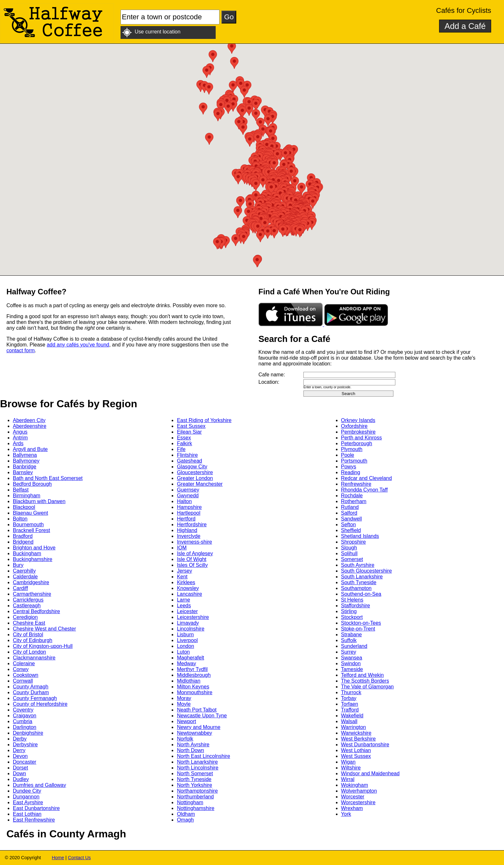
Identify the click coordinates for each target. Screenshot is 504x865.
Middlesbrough (194, 675)
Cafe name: (272, 375)
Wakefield (352, 716)
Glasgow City (192, 467)
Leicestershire (193, 617)
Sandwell (351, 519)
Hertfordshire (192, 525)
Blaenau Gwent (30, 513)
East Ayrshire (28, 802)
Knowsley (188, 588)
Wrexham (352, 808)
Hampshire (189, 507)
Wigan (348, 762)
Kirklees (186, 582)
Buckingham (27, 553)
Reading (351, 472)
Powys (349, 467)
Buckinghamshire (33, 559)
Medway (186, 663)
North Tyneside (194, 779)
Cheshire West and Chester (44, 629)
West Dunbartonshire (365, 745)
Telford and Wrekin (362, 675)
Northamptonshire (197, 791)
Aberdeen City (29, 420)
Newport (186, 721)
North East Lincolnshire (203, 756)
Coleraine (24, 663)
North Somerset (195, 773)
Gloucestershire (195, 472)
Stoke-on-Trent (358, 629)
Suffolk (349, 640)
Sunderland (354, 646)
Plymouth (352, 449)
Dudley (21, 779)
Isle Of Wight (192, 559)
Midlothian (189, 681)
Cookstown (26, 675)
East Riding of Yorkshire (204, 420)
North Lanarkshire (197, 762)
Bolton (20, 519)
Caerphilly (24, 571)
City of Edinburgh (33, 640)
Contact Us (79, 858)
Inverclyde (189, 536)
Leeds (184, 606)
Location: (269, 382)
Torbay (349, 698)
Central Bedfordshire (36, 611)
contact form (21, 350)
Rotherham (354, 501)
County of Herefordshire (40, 704)
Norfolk (185, 739)
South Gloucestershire (366, 571)
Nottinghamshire (196, 808)
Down (19, 773)
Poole (348, 455)
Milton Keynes (193, 687)
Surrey (349, 652)
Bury (18, 565)
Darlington (25, 727)
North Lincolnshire (198, 768)
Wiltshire (351, 768)
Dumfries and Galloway (39, 785)
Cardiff (20, 588)
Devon (20, 756)
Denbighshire (28, 733)
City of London (29, 652)
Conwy (21, 669)
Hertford (186, 519)
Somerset (352, 559)
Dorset (20, 768)
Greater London (195, 478)
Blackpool (24, 507)
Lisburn (185, 635)
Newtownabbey (194, 733)
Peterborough (357, 443)
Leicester (187, 611)
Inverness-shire (194, 542)
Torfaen (350, 704)
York (346, 814)
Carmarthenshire (32, 594)
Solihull (349, 553)
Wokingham (355, 785)
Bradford (23, 536)
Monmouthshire (194, 692)
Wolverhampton (359, 791)
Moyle (184, 704)
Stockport (352, 617)
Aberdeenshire (30, 426)
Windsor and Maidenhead (370, 773)
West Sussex (356, 756)
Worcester (353, 797)
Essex (184, 438)
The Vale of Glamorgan (367, 687)
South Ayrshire (358, 565)
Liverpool (187, 640)
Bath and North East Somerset (48, 478)
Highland (187, 530)
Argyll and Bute (30, 449)
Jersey (184, 571)
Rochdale (352, 496)
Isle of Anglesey (195, 553)
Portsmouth (354, 461)
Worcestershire (358, 802)
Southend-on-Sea (361, 594)
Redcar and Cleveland (366, 478)
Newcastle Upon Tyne (202, 716)
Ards (18, 443)
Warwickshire (356, 733)
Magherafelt (190, 658)
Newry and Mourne (198, 727)
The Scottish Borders (365, 681)
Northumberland (195, 797)
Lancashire (189, 594)
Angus (20, 432)
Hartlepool (189, 513)
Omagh (185, 820)
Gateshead (189, 461)
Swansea (352, 658)
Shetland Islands (360, 536)
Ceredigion (25, 617)
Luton (183, 652)
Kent (182, 577)
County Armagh (31, 687)
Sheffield (351, 530)
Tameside (352, 669)
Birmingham (27, 496)
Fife (181, 449)
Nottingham (190, 802)
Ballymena (25, 455)
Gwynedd (188, 496)
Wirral (348, 779)
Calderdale (25, 577)
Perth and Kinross (361, 438)
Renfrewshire (356, 484)
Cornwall (23, 681)
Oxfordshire (354, 426)
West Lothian (356, 750)
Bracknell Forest (32, 530)
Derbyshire (25, 745)
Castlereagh (27, 606)
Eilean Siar (189, 432)
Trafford (350, 710)
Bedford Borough (32, 484)
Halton (184, 501)
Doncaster (25, 762)
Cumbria (22, 721)
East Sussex (191, 426)
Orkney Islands (358, 420)
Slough (349, 548)
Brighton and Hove (34, 548)
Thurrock (351, 692)
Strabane (351, 635)
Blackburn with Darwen (39, 501)
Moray (184, 698)
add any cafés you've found (78, 345)
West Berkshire (358, 739)
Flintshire (187, 455)
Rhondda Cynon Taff (364, 490)
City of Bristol (28, 635)
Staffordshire (355, 606)
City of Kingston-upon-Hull (43, 646)
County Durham (31, 692)
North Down (190, 750)
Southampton (356, 588)
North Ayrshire (193, 745)
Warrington (354, 727)
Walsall (349, 721)
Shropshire (353, 542)
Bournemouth (28, 525)
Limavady (188, 623)
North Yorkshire (194, 785)
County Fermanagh (35, 698)
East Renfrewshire (34, 820)
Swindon (351, 663)
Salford (349, 513)
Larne (183, 600)
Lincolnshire (190, 629)
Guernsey (188, 490)
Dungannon (26, 797)
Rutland (350, 507)
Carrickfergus (28, 600)
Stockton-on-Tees (361, 623)
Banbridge (25, 467)
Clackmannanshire (34, 658)
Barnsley (23, 472)
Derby (20, 739)
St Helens (352, 600)
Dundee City (27, 791)
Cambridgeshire (31, 582)
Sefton (348, 525)
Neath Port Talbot (197, 710)
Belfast (21, 490)
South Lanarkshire (362, 577)
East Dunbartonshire (36, 808)
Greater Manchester (200, 484)
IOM (182, 548)
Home (58, 858)
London (185, 646)
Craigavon (25, 716)
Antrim (20, 438)
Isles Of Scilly (192, 565)
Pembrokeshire (358, 432)
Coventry (23, 710)
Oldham (186, 814)
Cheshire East (29, 623)
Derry (19, 750)
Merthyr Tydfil (192, 669)
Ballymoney (26, 461)
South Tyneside (359, 582)
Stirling (349, 611)
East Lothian (27, 814)
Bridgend (23, 542)
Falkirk (184, 443)
